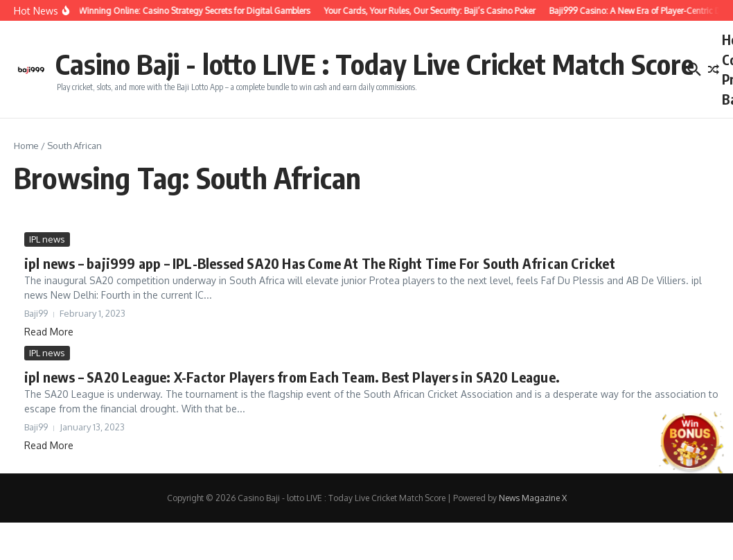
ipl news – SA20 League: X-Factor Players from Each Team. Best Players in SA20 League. (292, 377)
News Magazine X (533, 498)
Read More (49, 332)
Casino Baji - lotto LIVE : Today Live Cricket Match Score (375, 64)
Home (26, 146)
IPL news (47, 239)
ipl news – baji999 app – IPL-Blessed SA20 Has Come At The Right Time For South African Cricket (320, 263)
